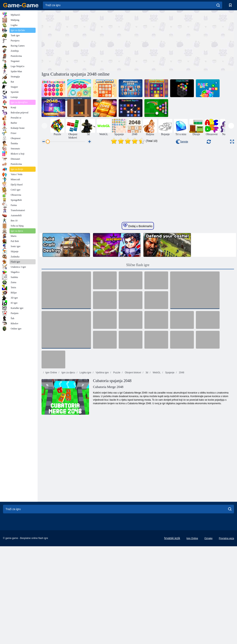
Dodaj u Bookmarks (138, 312)
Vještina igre (102, 459)
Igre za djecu (68, 459)
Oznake (208, 625)
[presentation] (44, 126)
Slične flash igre (138, 352)
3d (146, 459)
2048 (181, 459)
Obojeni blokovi (133, 459)
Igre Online (51, 459)
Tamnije (182, 142)
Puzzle (116, 459)
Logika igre (85, 459)
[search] (218, 5)
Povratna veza (226, 625)
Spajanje (170, 459)
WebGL (156, 459)
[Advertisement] (90, 40)
